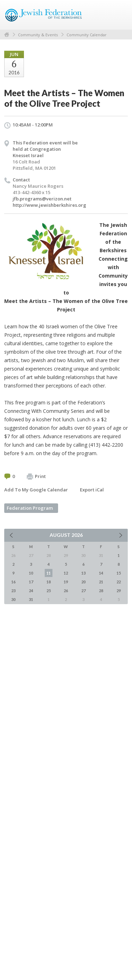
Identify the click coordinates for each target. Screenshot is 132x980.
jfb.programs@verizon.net (42, 199)
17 (31, 582)
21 (101, 582)
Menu (120, 15)
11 (49, 573)
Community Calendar (87, 35)
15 (119, 573)
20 (83, 582)
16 (13, 582)
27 (83, 591)
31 (31, 599)
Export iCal (92, 490)
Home (7, 35)
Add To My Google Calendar (36, 490)
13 (83, 573)
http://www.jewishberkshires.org (49, 205)
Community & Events (38, 35)
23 (13, 591)
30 (13, 599)
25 (49, 591)
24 (31, 591)
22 (119, 582)
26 (66, 591)
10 (31, 573)
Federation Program (30, 508)
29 (119, 591)
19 (66, 582)
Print (36, 477)
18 (49, 582)
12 (66, 573)
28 (101, 591)
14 (101, 573)
